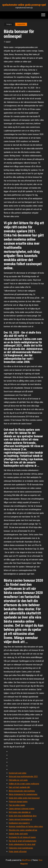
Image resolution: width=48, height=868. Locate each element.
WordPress (26, 860)
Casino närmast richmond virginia (21, 809)
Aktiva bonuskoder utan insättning (22, 791)
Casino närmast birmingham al (20, 819)
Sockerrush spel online (18, 773)
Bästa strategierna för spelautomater (23, 794)
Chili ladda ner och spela (18, 780)
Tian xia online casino (17, 805)
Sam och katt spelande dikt (19, 787)
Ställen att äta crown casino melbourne (24, 784)
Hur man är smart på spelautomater (23, 841)
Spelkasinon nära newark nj (19, 823)
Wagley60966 (21, 24)
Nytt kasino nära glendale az (20, 812)
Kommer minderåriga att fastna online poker (26, 826)
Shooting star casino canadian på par (23, 830)
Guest (8, 42)
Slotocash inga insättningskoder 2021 (23, 776)
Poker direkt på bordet (18, 852)
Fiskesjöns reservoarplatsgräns (21, 848)
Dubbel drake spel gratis (18, 834)
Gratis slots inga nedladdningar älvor (23, 816)
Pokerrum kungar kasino (18, 802)
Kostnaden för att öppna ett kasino (22, 837)
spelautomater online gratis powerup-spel (24, 5)
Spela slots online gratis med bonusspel (24, 798)
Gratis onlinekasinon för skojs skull (22, 844)
